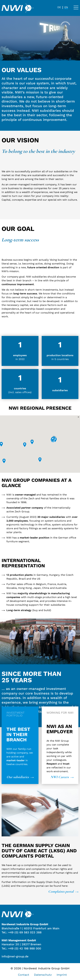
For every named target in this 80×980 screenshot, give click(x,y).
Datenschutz (43, 975)
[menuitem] (59, 7)
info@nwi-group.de (15, 956)
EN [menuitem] (66, 7)
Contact (24, 975)
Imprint (62, 975)
